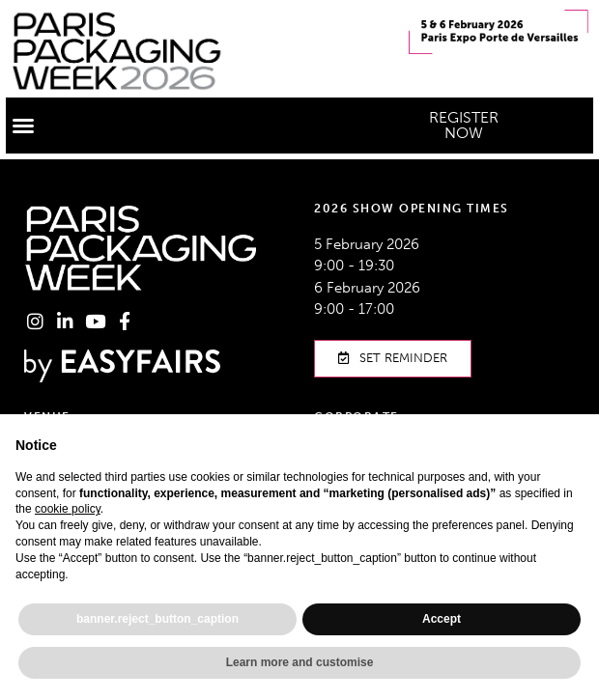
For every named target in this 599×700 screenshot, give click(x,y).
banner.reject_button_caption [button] (157, 619)
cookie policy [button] (68, 509)
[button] (23, 126)
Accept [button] (442, 619)
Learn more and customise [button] (300, 662)
